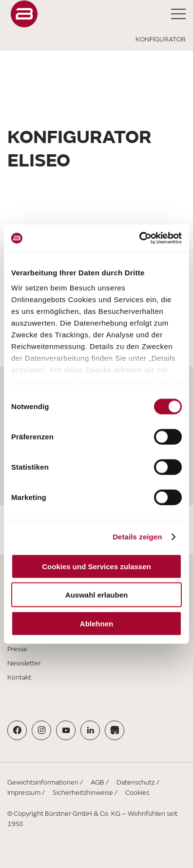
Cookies (137, 793)
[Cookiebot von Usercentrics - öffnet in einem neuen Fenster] (139, 238)
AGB (97, 782)
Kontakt (19, 677)
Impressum (24, 793)
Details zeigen (137, 537)
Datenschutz (136, 782)
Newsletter (24, 663)
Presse (17, 649)
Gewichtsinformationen (43, 782)
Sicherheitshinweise (83, 793)
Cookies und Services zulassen (96, 566)
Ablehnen (96, 623)
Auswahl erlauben (96, 595)
